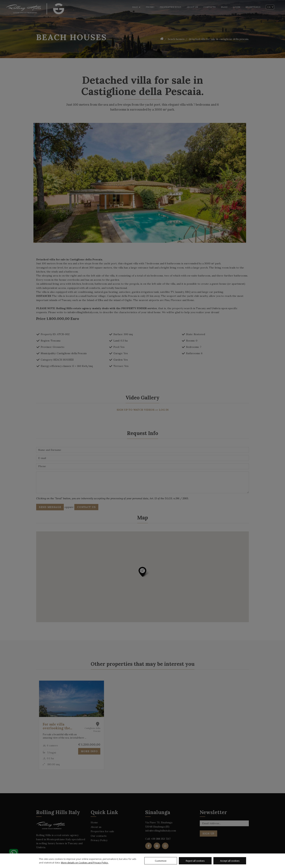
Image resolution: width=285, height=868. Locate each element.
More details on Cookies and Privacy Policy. (85, 863)
